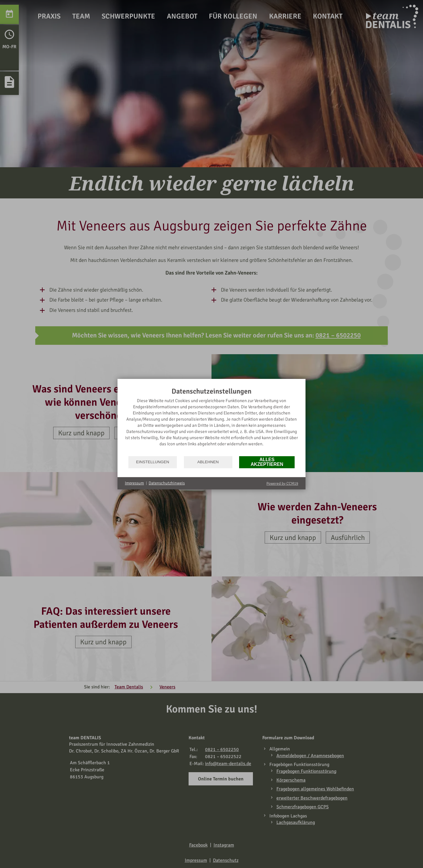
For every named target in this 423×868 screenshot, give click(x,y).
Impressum (134, 483)
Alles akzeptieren (267, 462)
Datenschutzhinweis (167, 483)
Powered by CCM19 (282, 484)
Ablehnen (208, 462)
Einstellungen (153, 462)
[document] (211, 421)
